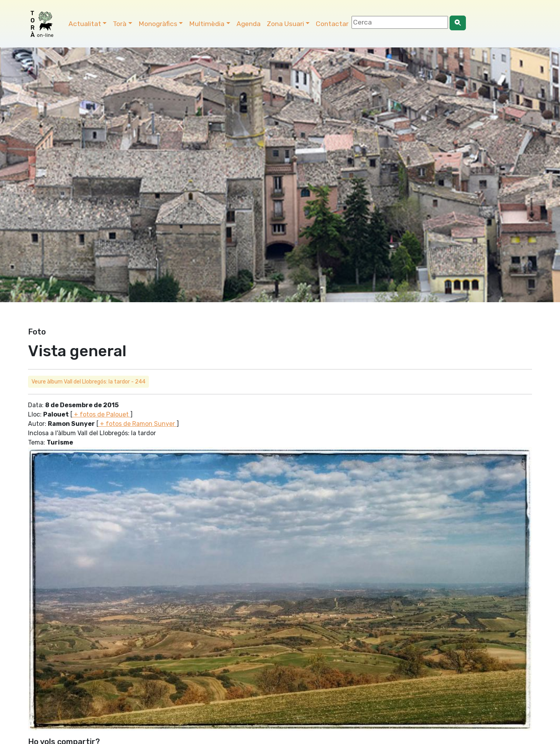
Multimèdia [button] (207, 24)
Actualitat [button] (85, 24)
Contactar (332, 24)
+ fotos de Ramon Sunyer (137, 424)
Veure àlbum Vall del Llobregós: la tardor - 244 (88, 382)
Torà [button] (120, 24)
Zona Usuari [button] (285, 24)
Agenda (248, 24)
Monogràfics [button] (158, 24)
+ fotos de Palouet (101, 414)
